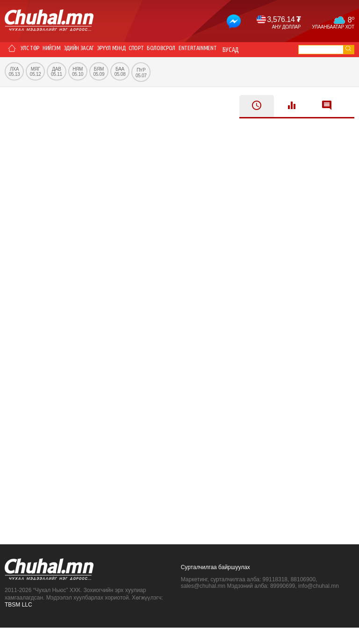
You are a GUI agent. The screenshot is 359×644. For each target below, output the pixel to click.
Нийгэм (63, 50)
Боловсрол (202, 50)
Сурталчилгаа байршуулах (215, 584)
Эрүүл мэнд (138, 50)
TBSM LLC (18, 621)
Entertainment (247, 50)
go (348, 48)
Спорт (170, 50)
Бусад (17, 65)
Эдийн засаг (97, 50)
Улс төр (34, 50)
